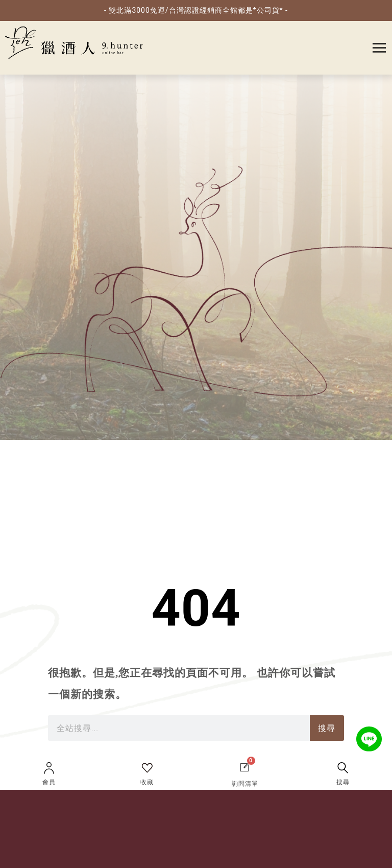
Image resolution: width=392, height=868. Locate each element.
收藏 (147, 782)
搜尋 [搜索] (327, 728)
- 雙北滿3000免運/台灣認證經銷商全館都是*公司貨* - (196, 10)
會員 (49, 782)
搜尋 (343, 782)
